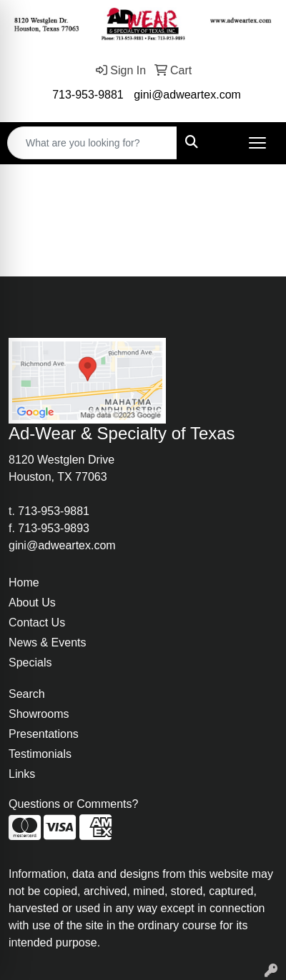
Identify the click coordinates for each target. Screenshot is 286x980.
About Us (32, 602)
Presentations (44, 734)
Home (24, 582)
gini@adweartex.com (187, 95)
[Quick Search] (92, 143)
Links (22, 774)
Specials (30, 662)
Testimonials (40, 754)
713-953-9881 (88, 95)
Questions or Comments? (73, 804)
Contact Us (37, 622)
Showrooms (39, 714)
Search (27, 694)
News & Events (47, 642)
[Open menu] (257, 143)
